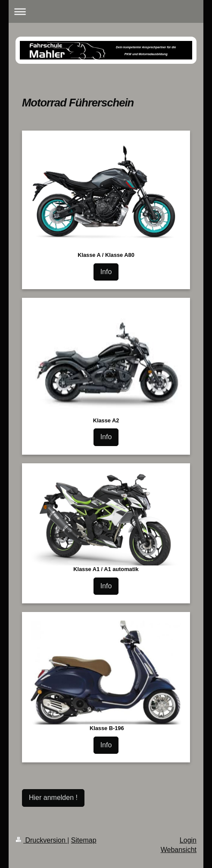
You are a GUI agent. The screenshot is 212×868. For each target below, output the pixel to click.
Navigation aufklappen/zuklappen (106, 11)
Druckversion (41, 840)
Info (106, 272)
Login (188, 840)
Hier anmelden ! (53, 798)
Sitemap (84, 840)
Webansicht (179, 850)
